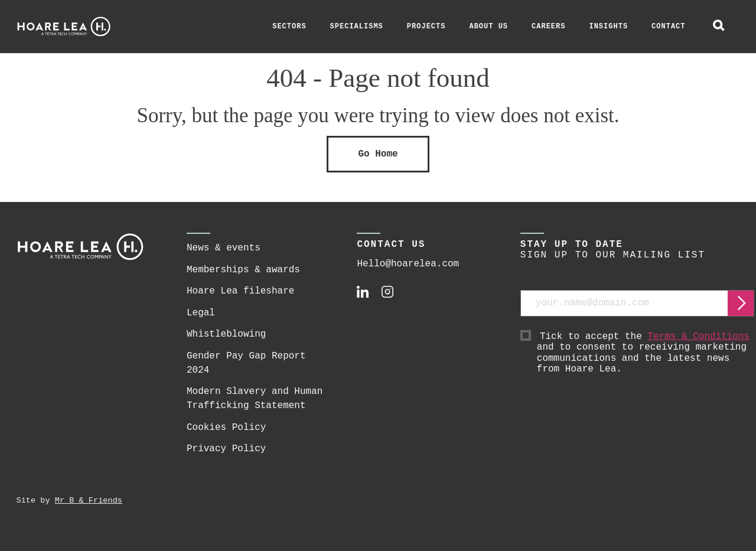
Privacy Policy (226, 449)
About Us (488, 27)
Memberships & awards (243, 270)
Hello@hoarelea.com (408, 264)
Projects (426, 27)
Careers (548, 27)
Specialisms (357, 27)
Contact (668, 27)
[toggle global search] (719, 27)
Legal (201, 313)
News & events (224, 248)
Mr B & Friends (89, 501)
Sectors (289, 27)
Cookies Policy (226, 428)
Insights (608, 27)
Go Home (378, 154)
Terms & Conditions (698, 337)
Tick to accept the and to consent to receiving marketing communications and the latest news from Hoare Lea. (646, 353)
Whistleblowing (226, 334)
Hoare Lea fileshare (240, 291)
